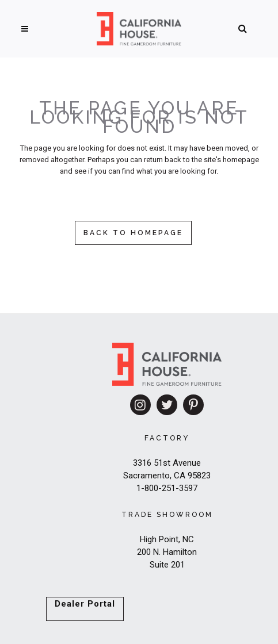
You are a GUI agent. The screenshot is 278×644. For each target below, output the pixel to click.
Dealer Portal (85, 604)
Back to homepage (133, 233)
